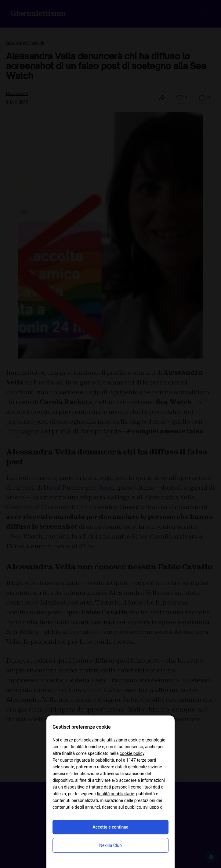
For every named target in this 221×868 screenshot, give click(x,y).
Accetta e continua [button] (110, 827)
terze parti (146, 760)
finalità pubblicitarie (115, 794)
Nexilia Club (111, 845)
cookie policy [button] (132, 753)
